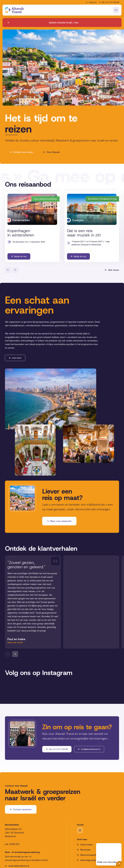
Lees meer (17, 358)
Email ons (93, 2)
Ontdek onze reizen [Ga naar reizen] (23, 163)
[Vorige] (8, 270)
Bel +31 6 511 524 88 (111, 2)
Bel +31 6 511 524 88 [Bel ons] (58, 749)
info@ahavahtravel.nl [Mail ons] (91, 749)
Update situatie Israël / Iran (64, 23)
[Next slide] (15, 654)
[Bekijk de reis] (32, 227)
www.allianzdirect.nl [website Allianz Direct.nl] (19, 866)
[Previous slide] (8, 654)
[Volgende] (15, 270)
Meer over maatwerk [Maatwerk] (61, 521)
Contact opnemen (22, 809)
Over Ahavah (53, 163)
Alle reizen (114, 270)
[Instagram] (80, 830)
